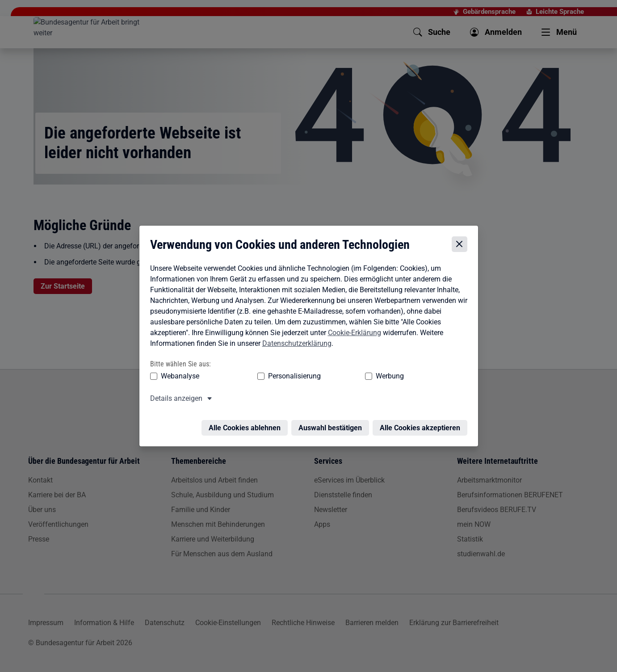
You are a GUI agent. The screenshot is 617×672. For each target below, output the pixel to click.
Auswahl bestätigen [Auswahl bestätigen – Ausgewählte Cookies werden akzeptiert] (332, 419)
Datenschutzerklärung (295, 340)
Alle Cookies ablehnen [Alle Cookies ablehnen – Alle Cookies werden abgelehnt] (247, 419)
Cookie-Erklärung (352, 330)
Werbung (337, 373)
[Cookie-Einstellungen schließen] (462, 241)
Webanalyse (178, 373)
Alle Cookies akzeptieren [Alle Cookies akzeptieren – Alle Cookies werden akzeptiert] (422, 419)
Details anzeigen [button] (174, 395)
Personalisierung (267, 373)
